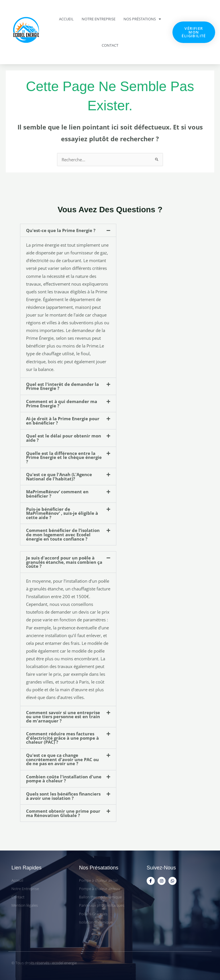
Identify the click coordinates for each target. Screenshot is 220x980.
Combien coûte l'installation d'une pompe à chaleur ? (64, 779)
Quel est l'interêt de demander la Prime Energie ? (62, 386)
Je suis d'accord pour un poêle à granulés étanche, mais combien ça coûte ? (64, 562)
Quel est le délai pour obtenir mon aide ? (64, 438)
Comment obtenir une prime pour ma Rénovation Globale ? (63, 813)
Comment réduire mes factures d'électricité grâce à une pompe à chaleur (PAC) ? (62, 738)
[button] (68, 230)
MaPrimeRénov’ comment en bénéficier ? (57, 494)
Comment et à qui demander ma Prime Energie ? (62, 403)
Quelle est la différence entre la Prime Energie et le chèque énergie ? (64, 457)
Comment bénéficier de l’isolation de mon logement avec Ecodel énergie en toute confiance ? (63, 534)
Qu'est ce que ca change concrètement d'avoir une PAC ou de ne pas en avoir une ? (62, 759)
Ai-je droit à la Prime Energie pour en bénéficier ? (63, 421)
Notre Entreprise (99, 19)
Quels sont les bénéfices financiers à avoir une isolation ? (63, 796)
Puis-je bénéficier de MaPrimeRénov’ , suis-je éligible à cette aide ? (62, 513)
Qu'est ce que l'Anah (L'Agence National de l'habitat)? (59, 477)
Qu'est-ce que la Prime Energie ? (61, 230)
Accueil (66, 19)
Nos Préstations (142, 19)
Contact (110, 45)
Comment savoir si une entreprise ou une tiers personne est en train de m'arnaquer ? (63, 717)
